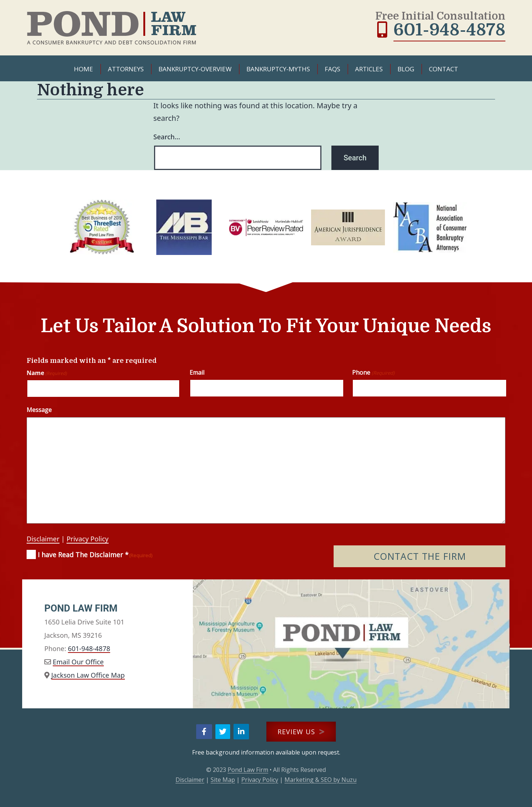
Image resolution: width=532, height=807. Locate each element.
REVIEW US (301, 732)
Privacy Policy (88, 539)
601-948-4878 (449, 30)
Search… (167, 137)
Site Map (223, 780)
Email (197, 372)
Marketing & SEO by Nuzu (320, 780)
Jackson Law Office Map (88, 675)
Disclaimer (43, 539)
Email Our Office (78, 662)
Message (39, 410)
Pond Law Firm (248, 770)
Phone (373, 373)
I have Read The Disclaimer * (95, 555)
